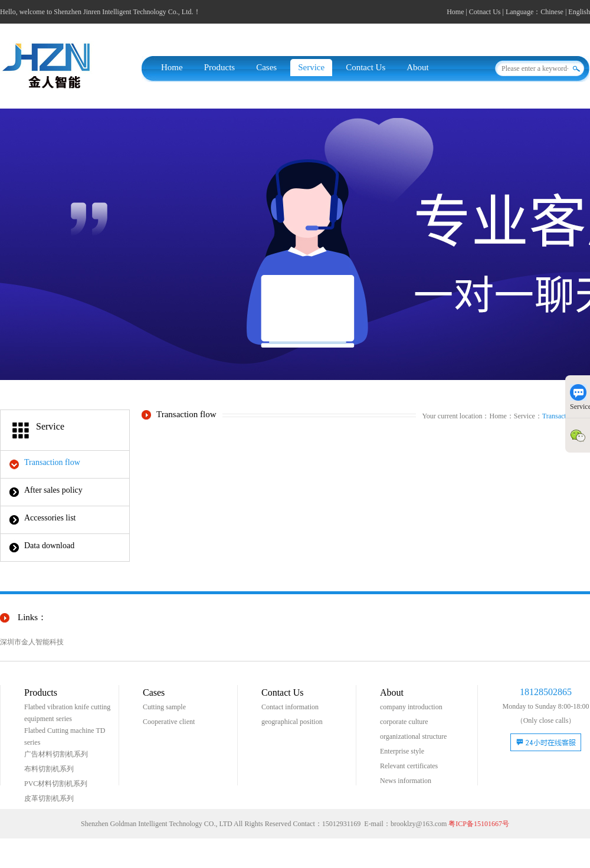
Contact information (290, 707)
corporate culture (404, 722)
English (579, 12)
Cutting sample (164, 707)
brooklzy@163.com (419, 824)
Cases (266, 67)
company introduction (411, 707)
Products (220, 67)
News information (406, 781)
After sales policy (53, 490)
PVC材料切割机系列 (56, 784)
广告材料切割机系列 (56, 754)
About (418, 67)
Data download (49, 546)
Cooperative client (169, 722)
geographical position (292, 722)
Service (311, 67)
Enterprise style (402, 751)
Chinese (552, 12)
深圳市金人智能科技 (32, 642)
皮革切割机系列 (49, 798)
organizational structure (413, 736)
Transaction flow (52, 462)
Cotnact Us (485, 12)
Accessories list (50, 518)
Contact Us (366, 67)
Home (455, 12)
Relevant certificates (409, 766)
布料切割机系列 (49, 769)
